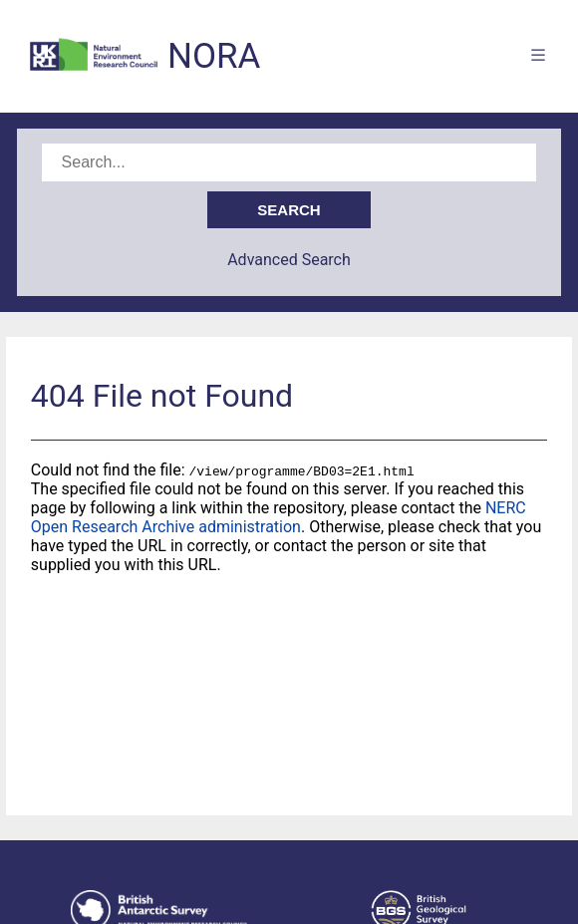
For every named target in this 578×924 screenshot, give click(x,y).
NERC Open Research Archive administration (279, 517)
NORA (214, 56)
